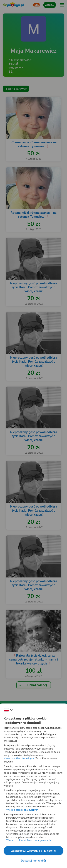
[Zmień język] (8, 710)
